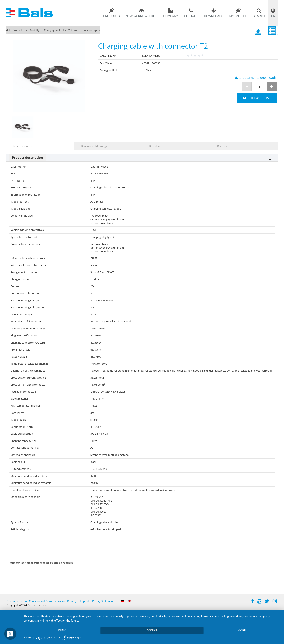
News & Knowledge (142, 16)
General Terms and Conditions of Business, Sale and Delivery (42, 601)
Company (171, 16)
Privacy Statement (103, 601)
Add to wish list (257, 98)
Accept (152, 630)
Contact (191, 16)
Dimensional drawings (94, 146)
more (242, 630)
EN (273, 16)
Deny (62, 630)
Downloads (214, 16)
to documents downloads (256, 78)
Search (259, 16)
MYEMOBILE (238, 16)
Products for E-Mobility (26, 30)
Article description (24, 146)
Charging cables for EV (57, 30)
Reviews (222, 146)
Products (111, 16)
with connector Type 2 (87, 30)
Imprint (85, 601)
